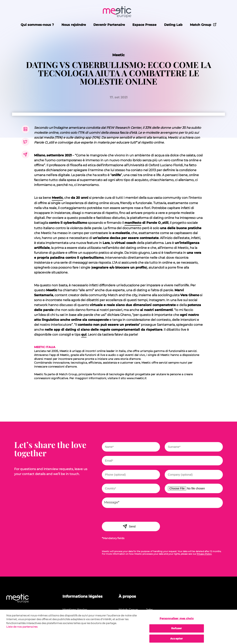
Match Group (203, 25)
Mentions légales (75, 610)
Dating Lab (173, 25)
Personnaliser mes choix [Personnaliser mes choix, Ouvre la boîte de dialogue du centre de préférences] (177, 620)
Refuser (177, 630)
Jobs (149, 610)
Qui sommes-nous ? (37, 25)
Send (129, 526)
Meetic (118, 55)
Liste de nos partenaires (22, 629)
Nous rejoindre (74, 25)
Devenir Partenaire (109, 25)
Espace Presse (144, 25)
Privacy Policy (204, 554)
